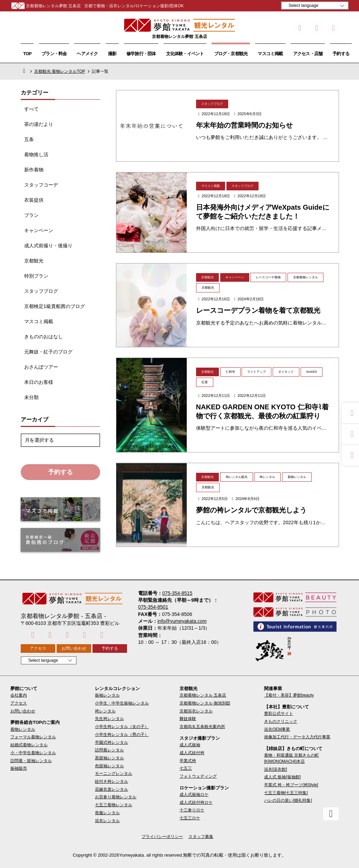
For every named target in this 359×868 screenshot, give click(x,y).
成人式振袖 (190, 745)
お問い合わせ (74, 648)
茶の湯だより (39, 124)
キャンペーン (39, 230)
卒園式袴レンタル (111, 742)
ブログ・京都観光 (231, 54)
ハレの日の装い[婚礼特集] (288, 800)
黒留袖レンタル (109, 758)
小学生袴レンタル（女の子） (122, 727)
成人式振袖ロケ (194, 795)
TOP (27, 54)
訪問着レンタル (109, 750)
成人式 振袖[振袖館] (282, 777)
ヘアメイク (87, 54)
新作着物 (34, 170)
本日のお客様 (39, 382)
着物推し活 (36, 154)
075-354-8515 (177, 593)
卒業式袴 (188, 761)
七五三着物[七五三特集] (286, 793)
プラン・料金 (54, 54)
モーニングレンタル (114, 774)
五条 (29, 139)
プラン (31, 215)
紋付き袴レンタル (111, 781)
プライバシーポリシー (162, 837)
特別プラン (36, 276)
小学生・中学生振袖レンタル (122, 703)
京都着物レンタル (305, 277)
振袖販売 (19, 768)
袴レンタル (267, 477)
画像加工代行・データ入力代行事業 (297, 737)
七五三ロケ (190, 818)
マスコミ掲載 (270, 54)
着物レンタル (297, 477)
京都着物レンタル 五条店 (203, 695)
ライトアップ (256, 372)
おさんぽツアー (41, 367)
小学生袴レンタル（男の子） (122, 735)
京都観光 (34, 261)
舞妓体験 (188, 719)
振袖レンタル (107, 695)
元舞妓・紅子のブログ (48, 352)
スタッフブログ (41, 291)
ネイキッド (286, 372)
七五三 (186, 768)
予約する (341, 54)
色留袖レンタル (109, 766)
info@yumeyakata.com (182, 621)
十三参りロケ (192, 810)
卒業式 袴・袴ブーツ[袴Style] (291, 785)
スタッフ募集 (201, 837)
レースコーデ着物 (268, 277)
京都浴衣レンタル (196, 711)
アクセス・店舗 (308, 54)
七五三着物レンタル (114, 805)
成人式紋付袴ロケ (196, 802)
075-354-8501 (153, 607)
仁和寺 (230, 372)
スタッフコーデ (41, 185)
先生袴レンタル (109, 719)
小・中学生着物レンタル (33, 753)
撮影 (112, 54)
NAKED (312, 372)
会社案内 (19, 695)
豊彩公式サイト (279, 714)
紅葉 (205, 382)
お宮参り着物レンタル (116, 797)
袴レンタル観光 (237, 477)
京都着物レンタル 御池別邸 (205, 703)
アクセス (38, 648)
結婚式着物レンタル (29, 745)
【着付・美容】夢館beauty (289, 695)
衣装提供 (34, 200)
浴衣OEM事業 (277, 729)
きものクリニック (281, 721)
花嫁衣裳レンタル (111, 789)
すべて (31, 109)
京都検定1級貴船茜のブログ (55, 306)
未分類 (31, 397)
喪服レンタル (107, 813)
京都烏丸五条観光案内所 (202, 727)
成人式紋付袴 (192, 753)
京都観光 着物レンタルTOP (60, 71)
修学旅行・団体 (141, 54)
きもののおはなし (43, 337)
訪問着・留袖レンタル (31, 761)
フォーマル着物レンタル (33, 737)
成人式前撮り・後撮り (48, 246)
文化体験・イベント (185, 54)
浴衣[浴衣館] (276, 769)
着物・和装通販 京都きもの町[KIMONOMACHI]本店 (292, 758)
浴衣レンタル (107, 821)
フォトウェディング (198, 776)
